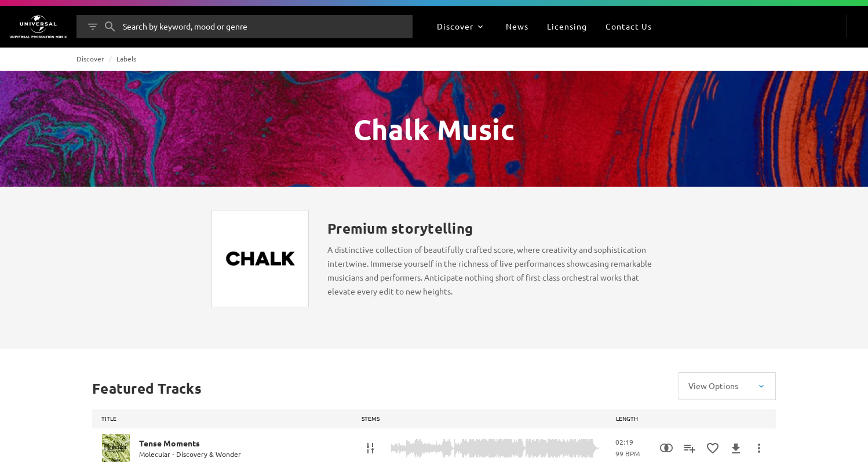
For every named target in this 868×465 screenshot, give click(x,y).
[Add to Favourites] (713, 448)
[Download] (736, 448)
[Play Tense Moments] (116, 448)
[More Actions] (759, 448)
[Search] (110, 27)
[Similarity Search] (666, 448)
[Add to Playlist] (690, 448)
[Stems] (370, 448)
